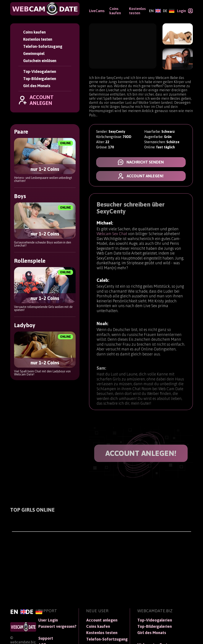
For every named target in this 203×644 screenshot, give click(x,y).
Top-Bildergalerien (40, 79)
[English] (155, 11)
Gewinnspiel (34, 54)
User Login (48, 620)
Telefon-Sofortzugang (43, 46)
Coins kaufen (34, 32)
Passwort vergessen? (57, 626)
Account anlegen (102, 620)
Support (46, 638)
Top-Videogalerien (40, 71)
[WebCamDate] (45, 9)
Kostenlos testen (38, 39)
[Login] (185, 11)
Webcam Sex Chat (112, 234)
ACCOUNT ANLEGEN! (141, 453)
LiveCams (97, 11)
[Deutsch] (169, 11)
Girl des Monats (37, 86)
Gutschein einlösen (40, 61)
